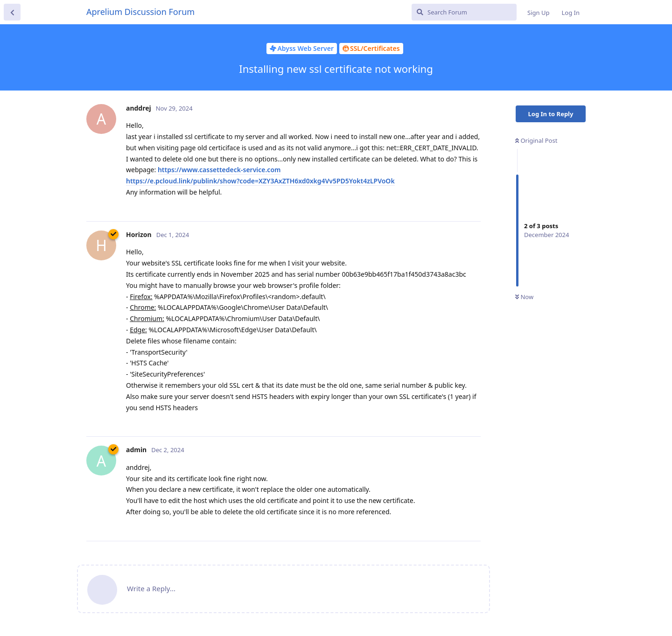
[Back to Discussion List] (12, 12)
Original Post (536, 140)
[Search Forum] (464, 12)
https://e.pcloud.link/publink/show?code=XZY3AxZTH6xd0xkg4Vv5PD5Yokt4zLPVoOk (260, 181)
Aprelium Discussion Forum (140, 12)
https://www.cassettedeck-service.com (219, 170)
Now (524, 297)
